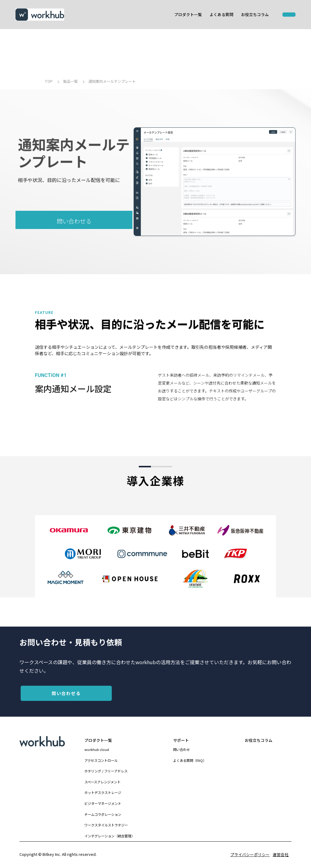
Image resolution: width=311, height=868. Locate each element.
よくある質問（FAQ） (190, 760)
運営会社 (281, 855)
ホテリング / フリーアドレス (106, 771)
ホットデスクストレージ (103, 792)
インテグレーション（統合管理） (109, 836)
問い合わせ (181, 749)
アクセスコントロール (101, 760)
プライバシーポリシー (250, 855)
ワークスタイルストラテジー (106, 825)
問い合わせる (74, 221)
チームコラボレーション (103, 814)
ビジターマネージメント (103, 803)
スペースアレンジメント (103, 782)
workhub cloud (97, 749)
